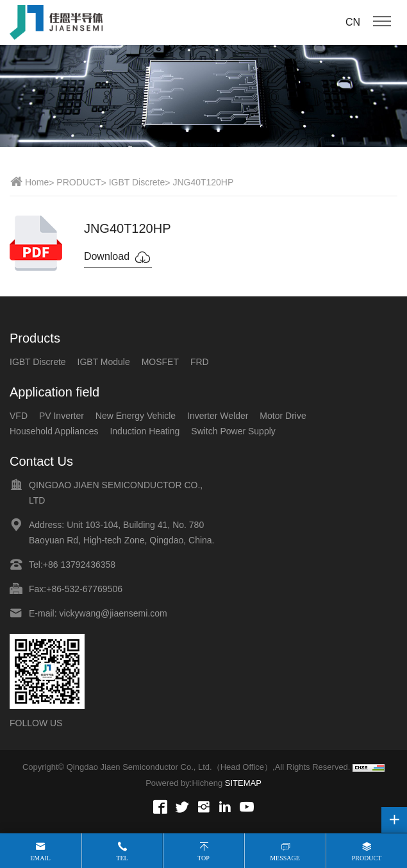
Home (37, 182)
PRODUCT (79, 182)
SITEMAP (243, 783)
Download (118, 257)
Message (285, 858)
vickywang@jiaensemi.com (113, 613)
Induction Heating (145, 431)
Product (367, 858)
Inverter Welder (218, 416)
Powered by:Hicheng (184, 783)
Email (40, 858)
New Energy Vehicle (136, 416)
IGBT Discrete (137, 182)
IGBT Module (104, 362)
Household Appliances (54, 431)
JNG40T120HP (203, 182)
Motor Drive (283, 416)
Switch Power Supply (233, 431)
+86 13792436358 (79, 565)
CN (353, 22)
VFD (19, 416)
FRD (200, 362)
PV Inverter (62, 416)
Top (203, 858)
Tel (122, 858)
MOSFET (160, 362)
